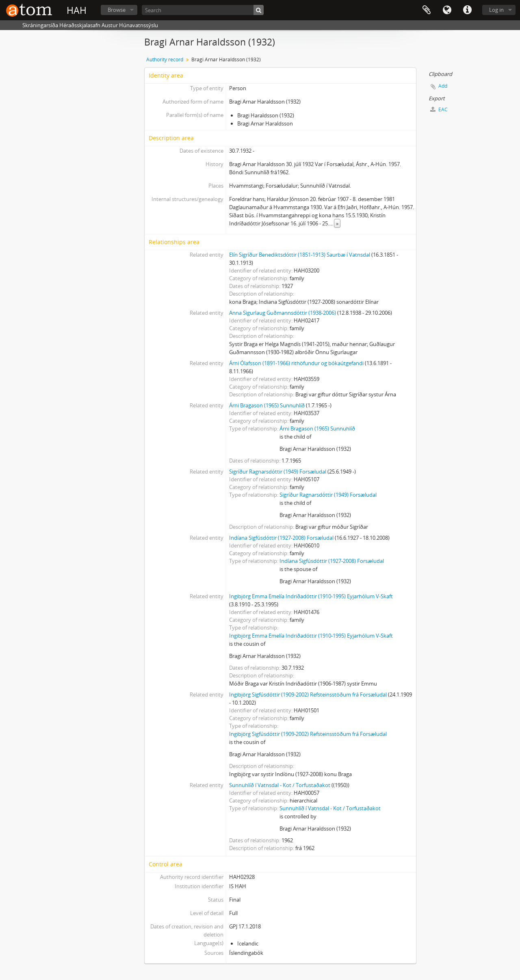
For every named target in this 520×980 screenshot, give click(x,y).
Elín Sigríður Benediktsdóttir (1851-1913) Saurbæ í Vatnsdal (300, 255)
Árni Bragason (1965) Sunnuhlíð (267, 405)
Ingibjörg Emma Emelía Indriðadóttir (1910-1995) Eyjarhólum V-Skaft (311, 596)
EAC (439, 109)
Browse (117, 10)
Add (443, 86)
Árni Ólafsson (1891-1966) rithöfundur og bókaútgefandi (296, 363)
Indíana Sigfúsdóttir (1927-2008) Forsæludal (281, 538)
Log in (496, 10)
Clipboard (427, 10)
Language (447, 10)
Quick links (467, 10)
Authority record (165, 59)
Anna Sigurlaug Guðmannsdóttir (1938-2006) (283, 313)
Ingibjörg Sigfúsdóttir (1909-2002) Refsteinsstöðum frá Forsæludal (308, 694)
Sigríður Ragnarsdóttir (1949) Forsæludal (278, 472)
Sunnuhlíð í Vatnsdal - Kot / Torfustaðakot (280, 785)
